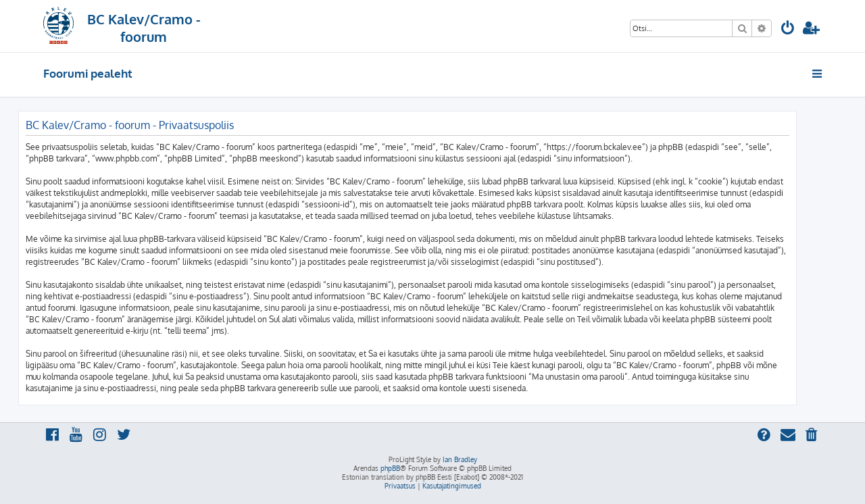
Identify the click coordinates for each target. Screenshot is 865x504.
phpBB (390, 468)
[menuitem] (788, 29)
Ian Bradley (460, 459)
